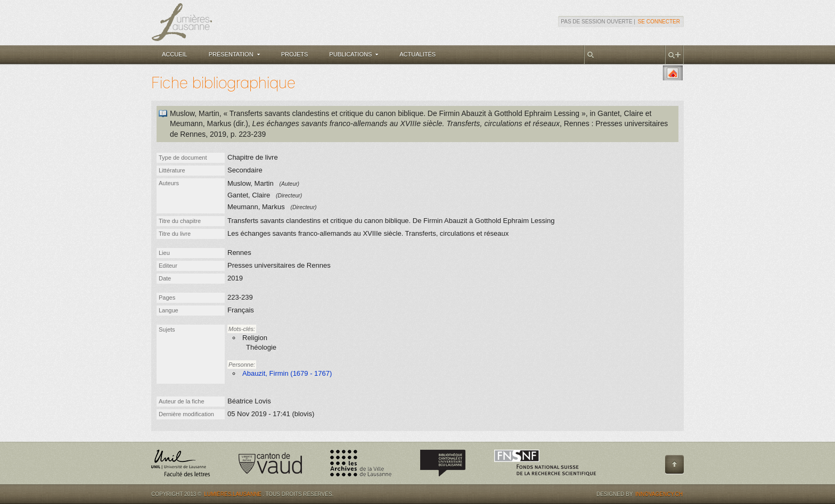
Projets (295, 54)
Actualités (418, 54)
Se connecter (659, 22)
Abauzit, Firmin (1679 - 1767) (287, 373)
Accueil (175, 54)
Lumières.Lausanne (233, 494)
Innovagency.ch (659, 494)
